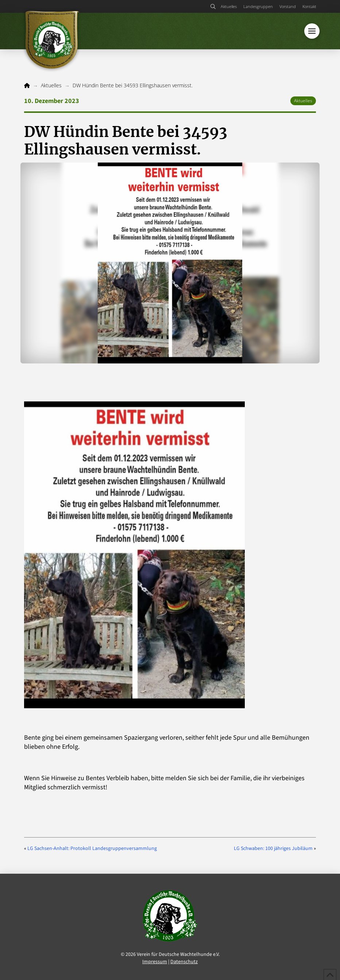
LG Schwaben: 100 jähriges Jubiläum (273, 849)
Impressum (155, 962)
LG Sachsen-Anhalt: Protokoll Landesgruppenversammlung (92, 849)
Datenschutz (184, 962)
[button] (213, 7)
